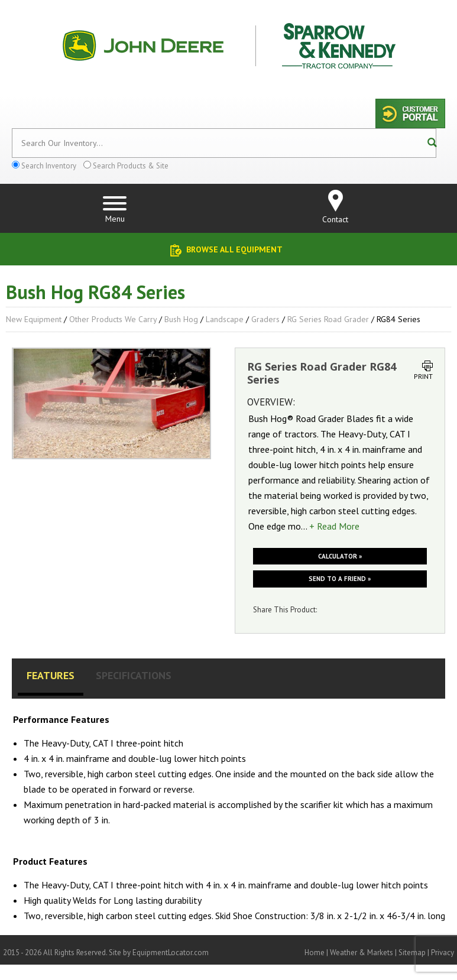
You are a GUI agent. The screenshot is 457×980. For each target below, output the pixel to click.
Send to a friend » (340, 579)
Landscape (225, 319)
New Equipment (34, 319)
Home (315, 953)
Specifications (134, 675)
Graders (265, 319)
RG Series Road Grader (328, 319)
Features (51, 675)
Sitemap (412, 953)
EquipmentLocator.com (171, 953)
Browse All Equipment (234, 249)
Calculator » (340, 556)
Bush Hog (181, 319)
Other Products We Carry (113, 319)
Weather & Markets (362, 953)
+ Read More (334, 526)
